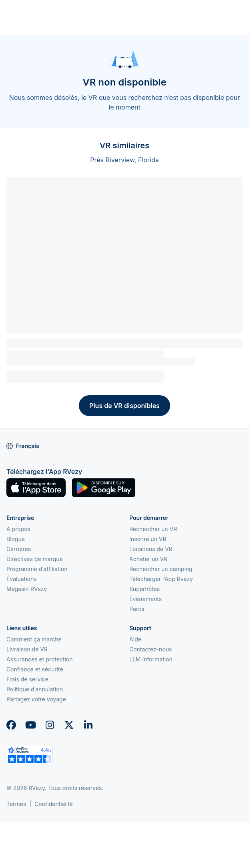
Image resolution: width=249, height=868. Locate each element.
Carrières (19, 549)
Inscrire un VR (148, 539)
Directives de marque (35, 559)
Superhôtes (145, 589)
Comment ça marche (34, 639)
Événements (146, 599)
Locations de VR (151, 549)
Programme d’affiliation (37, 569)
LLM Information (151, 659)
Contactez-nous (151, 649)
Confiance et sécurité (35, 669)
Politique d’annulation (35, 689)
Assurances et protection (40, 659)
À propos (18, 529)
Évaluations (22, 579)
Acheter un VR (148, 559)
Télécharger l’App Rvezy (161, 579)
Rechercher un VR (153, 529)
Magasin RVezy (27, 589)
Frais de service (27, 679)
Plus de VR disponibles (124, 406)
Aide (135, 639)
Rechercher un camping (161, 569)
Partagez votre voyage (36, 699)
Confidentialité (54, 804)
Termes (16, 804)
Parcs (137, 609)
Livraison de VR (27, 649)
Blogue (16, 539)
